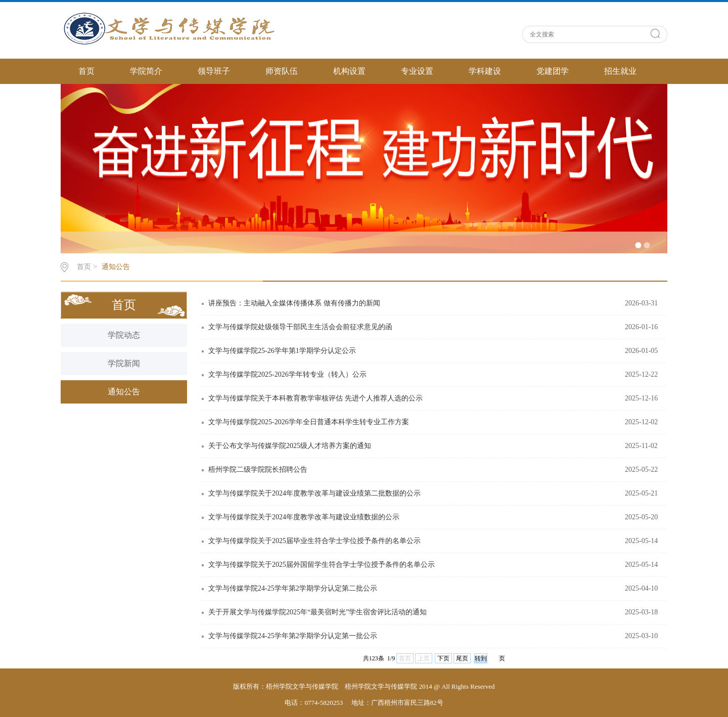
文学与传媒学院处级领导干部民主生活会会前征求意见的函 (300, 327)
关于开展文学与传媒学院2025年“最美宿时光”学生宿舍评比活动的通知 (317, 612)
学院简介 (146, 71)
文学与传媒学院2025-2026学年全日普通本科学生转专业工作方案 (309, 422)
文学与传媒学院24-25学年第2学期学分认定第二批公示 (293, 588)
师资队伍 (282, 71)
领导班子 (214, 71)
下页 (443, 658)
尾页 (462, 658)
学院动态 (124, 335)
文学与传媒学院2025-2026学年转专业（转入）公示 (287, 374)
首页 (86, 71)
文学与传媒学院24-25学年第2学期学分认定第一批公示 (293, 636)
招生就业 (620, 71)
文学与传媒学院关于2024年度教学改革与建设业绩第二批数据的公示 (314, 493)
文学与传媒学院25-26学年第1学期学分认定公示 (282, 351)
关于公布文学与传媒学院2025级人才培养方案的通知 (290, 446)
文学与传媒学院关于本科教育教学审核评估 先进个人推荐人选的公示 (315, 398)
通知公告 (116, 267)
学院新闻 (124, 363)
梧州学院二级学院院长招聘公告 (258, 469)
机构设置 (349, 71)
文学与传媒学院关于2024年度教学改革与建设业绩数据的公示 (304, 517)
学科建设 (485, 71)
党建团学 (553, 71)
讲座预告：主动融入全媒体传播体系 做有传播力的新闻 (294, 303)
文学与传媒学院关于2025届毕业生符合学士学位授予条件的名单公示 (314, 541)
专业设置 (417, 71)
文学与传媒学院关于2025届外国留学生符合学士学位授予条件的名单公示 (322, 565)
